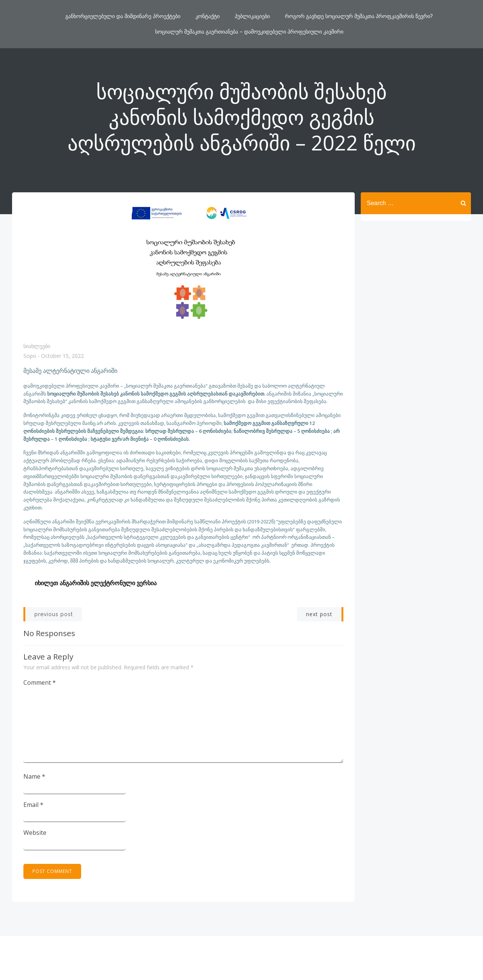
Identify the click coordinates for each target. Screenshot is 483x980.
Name (34, 776)
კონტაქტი (208, 16)
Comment (40, 682)
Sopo (30, 356)
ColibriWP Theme (291, 958)
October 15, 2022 (62, 356)
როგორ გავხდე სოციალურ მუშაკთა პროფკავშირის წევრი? (359, 16)
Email (33, 805)
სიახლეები (37, 346)
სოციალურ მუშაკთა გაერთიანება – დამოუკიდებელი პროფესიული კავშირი (249, 32)
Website (35, 833)
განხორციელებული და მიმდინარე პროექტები (123, 16)
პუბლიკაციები (252, 16)
